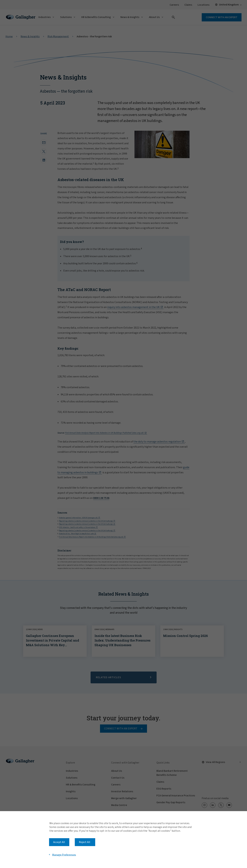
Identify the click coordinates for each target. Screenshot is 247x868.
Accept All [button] (59, 842)
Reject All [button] (85, 842)
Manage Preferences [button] (64, 855)
